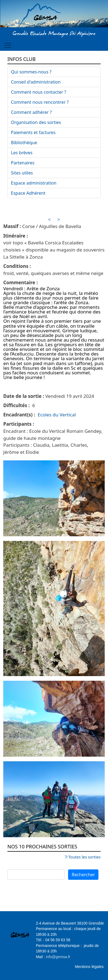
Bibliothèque (24, 143)
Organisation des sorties (36, 122)
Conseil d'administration (36, 82)
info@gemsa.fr (58, 957)
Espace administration (34, 183)
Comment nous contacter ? (39, 92)
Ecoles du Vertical (57, 415)
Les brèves (22, 153)
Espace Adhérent (28, 193)
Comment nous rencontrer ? (40, 102)
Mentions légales (89, 967)
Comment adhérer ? (31, 112)
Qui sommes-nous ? (31, 72)
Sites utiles (22, 173)
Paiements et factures (33, 132)
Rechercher (83, 875)
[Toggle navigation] (8, 45)
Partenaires (23, 163)
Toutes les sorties (84, 857)
